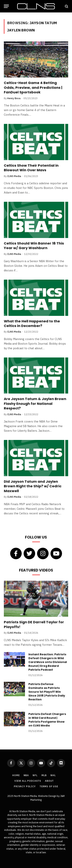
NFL (35, 775)
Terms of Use (49, 786)
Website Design (47, 796)
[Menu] (6, 6)
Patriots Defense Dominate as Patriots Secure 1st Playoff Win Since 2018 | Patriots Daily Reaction (47, 692)
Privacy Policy (25, 786)
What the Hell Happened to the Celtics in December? (32, 323)
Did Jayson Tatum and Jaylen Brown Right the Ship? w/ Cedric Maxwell (33, 486)
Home (16, 775)
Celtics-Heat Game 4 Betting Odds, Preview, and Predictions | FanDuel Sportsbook (33, 87)
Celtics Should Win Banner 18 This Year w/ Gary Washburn (34, 246)
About (49, 781)
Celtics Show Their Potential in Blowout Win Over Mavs (31, 168)
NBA (26, 775)
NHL (53, 775)
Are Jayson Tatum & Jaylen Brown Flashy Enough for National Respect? (35, 404)
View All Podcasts (28, 781)
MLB (44, 775)
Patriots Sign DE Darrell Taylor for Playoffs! (34, 624)
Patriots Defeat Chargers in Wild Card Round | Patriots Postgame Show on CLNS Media (47, 720)
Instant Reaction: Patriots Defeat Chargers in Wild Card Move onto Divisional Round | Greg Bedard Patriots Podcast (48, 662)
